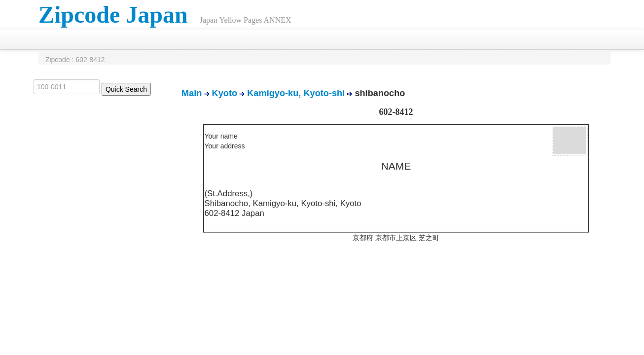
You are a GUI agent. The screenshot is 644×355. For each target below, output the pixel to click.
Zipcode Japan (113, 15)
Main (192, 93)
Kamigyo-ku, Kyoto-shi (296, 93)
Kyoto (225, 93)
